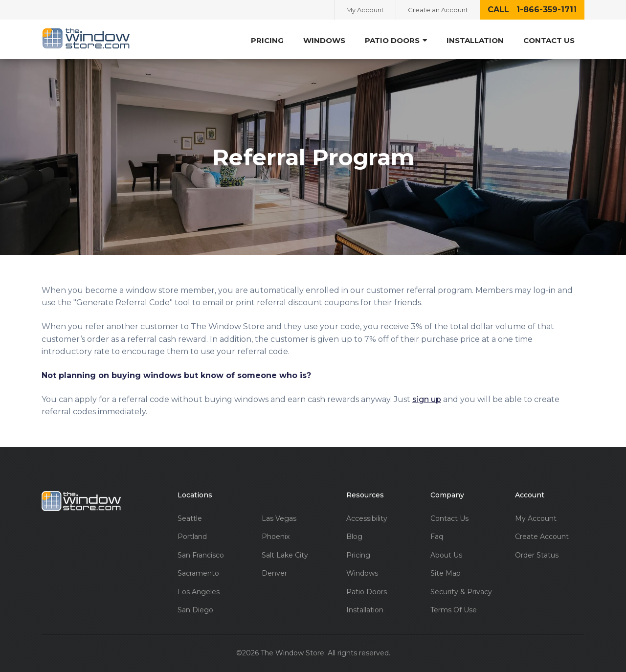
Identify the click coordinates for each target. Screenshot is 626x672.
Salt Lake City (285, 555)
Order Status (537, 555)
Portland (192, 537)
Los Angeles (199, 592)
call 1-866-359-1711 (532, 10)
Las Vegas (279, 519)
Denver (274, 573)
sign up (427, 399)
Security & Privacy (461, 592)
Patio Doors (396, 40)
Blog (354, 537)
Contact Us (549, 40)
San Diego (195, 610)
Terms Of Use (454, 610)
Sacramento (198, 573)
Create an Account (438, 10)
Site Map (446, 573)
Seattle (190, 519)
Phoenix (276, 537)
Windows (324, 40)
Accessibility (367, 519)
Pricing (267, 40)
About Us (446, 555)
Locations (195, 495)
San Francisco (201, 555)
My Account (365, 10)
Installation (475, 40)
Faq (437, 537)
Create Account (542, 537)
